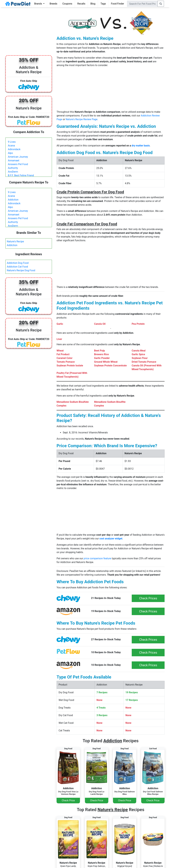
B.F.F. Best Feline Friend (21, 175)
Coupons (67, 4)
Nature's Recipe (15, 241)
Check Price (68, 800)
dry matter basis (141, 146)
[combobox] (142, 4)
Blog (93, 4)
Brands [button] (38, 4)
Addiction (13, 200)
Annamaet (14, 160)
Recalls (81, 4)
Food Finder (117, 4)
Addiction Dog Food (18, 263)
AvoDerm (13, 172)
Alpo (10, 153)
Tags (103, 4)
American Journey (18, 157)
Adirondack (14, 149)
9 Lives (12, 142)
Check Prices (148, 598)
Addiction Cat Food (17, 267)
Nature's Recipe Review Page (82, 119)
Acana (11, 146)
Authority (13, 168)
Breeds (53, 4)
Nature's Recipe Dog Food (21, 270)
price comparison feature (97, 558)
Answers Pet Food (18, 164)
